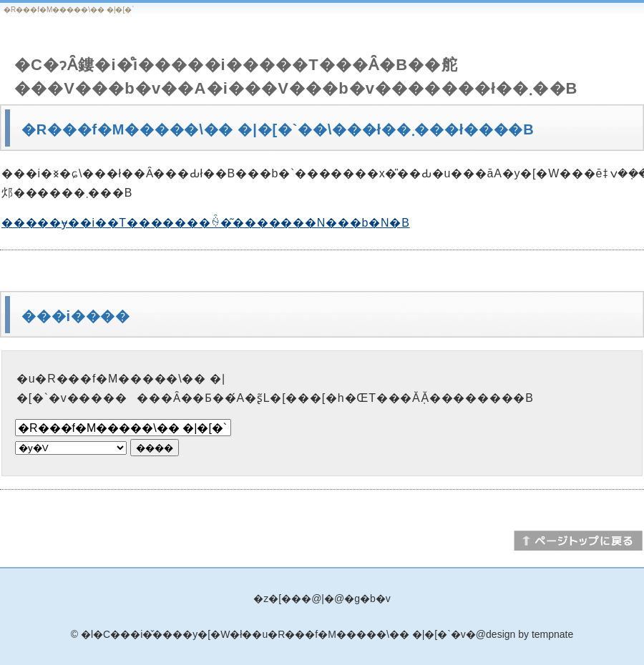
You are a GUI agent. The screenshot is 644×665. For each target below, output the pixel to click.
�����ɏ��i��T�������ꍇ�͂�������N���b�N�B (206, 223)
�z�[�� (277, 598)
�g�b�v (367, 598)
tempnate (552, 634)
